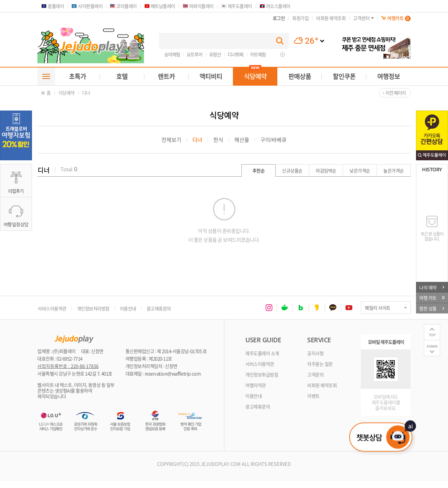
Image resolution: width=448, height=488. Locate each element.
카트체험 (258, 54)
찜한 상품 (432, 308)
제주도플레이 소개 (262, 353)
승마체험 (172, 54)
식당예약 (66, 93)
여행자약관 (256, 385)
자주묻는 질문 (320, 364)
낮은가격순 (360, 170)
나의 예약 (432, 287)
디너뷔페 (235, 54)
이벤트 (313, 396)
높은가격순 (394, 170)
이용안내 (128, 308)
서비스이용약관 (52, 308)
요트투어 (194, 54)
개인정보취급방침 (262, 374)
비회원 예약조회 (322, 385)
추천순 (259, 170)
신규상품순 (292, 170)
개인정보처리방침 (93, 308)
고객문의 (315, 374)
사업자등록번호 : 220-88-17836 (68, 366)
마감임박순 (326, 170)
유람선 (215, 54)
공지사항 (315, 353)
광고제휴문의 (159, 308)
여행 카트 (432, 297)
